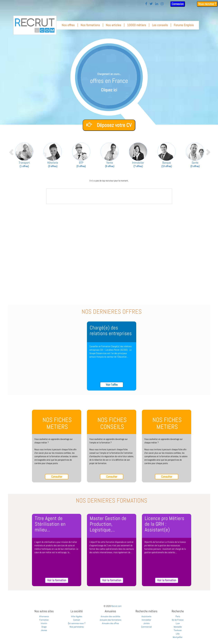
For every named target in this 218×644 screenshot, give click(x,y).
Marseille (178, 627)
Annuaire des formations (110, 620)
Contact (77, 620)
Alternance (44, 616)
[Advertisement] (109, 233)
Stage (44, 627)
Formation (44, 620)
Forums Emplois (184, 25)
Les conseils (160, 25)
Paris (178, 616)
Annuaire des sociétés (110, 616)
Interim (44, 623)
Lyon (178, 623)
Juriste (146, 623)
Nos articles (113, 25)
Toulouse (178, 630)
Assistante (146, 616)
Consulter (57, 477)
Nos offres (68, 25)
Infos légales (77, 616)
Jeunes (44, 630)
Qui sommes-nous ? (77, 623)
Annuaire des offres (110, 623)
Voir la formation (57, 580)
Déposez (109, 125)
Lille (178, 634)
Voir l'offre (112, 385)
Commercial (146, 627)
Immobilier (146, 620)
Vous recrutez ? (207, 4)
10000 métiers (137, 25)
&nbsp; (109, 196)
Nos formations (90, 25)
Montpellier (178, 637)
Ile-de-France (178, 620)
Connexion (178, 4)
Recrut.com (116, 606)
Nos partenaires (77, 627)
